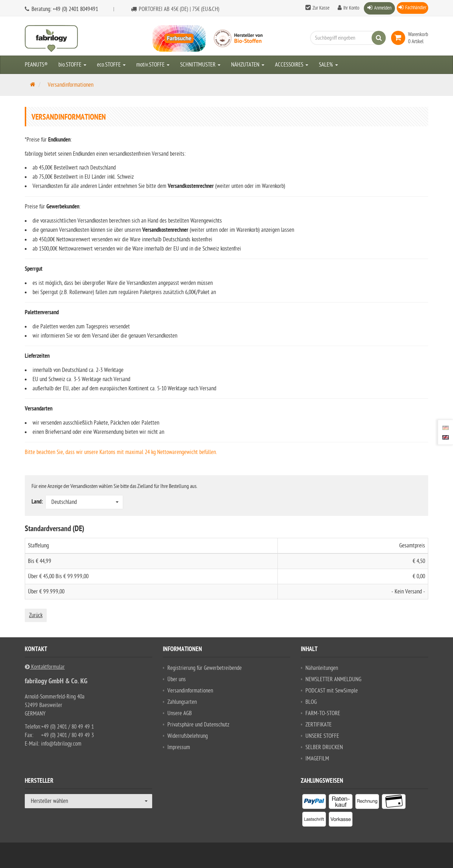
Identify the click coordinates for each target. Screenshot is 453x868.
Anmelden (383, 8)
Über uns (177, 679)
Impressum (179, 747)
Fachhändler (416, 8)
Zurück (36, 615)
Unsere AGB (180, 713)
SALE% (328, 65)
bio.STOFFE (72, 65)
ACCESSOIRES (292, 65)
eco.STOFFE (111, 65)
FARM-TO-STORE (323, 713)
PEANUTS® (36, 65)
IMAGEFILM (317, 759)
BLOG (311, 702)
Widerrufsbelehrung (188, 736)
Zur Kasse (321, 8)
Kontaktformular (45, 667)
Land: (38, 502)
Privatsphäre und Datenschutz (198, 725)
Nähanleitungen (322, 668)
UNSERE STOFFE (322, 736)
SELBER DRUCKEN (324, 747)
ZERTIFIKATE (319, 725)
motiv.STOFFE (153, 65)
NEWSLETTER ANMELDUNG (333, 679)
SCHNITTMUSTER (200, 65)
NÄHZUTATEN (248, 65)
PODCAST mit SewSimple (332, 691)
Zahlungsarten (182, 702)
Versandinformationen (190, 691)
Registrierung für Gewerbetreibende (205, 668)
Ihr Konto (351, 8)
